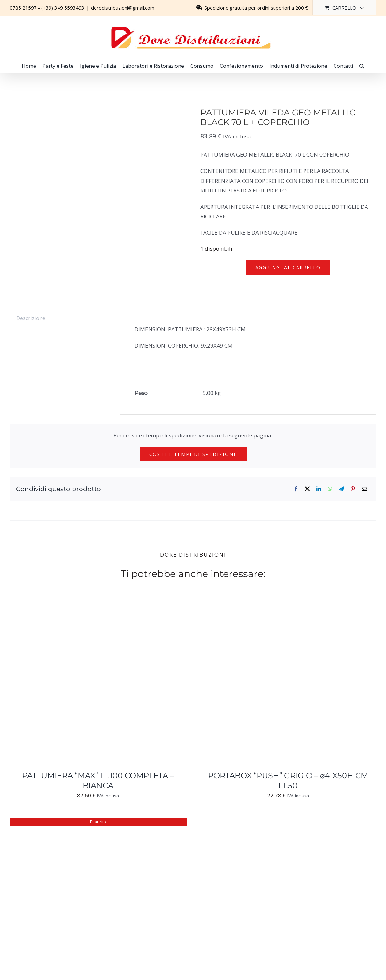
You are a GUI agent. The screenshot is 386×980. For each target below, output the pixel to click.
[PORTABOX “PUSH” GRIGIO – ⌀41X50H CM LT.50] (279, 609)
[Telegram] (341, 489)
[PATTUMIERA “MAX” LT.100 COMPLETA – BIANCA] (89, 609)
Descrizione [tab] (31, 318)
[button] (362, 66)
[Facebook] (296, 489)
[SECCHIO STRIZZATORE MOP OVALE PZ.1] (89, 823)
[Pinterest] (353, 489)
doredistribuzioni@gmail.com (123, 8)
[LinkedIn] (319, 489)
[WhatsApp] (330, 489)
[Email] (364, 489)
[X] (307, 489)
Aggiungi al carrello (288, 267)
